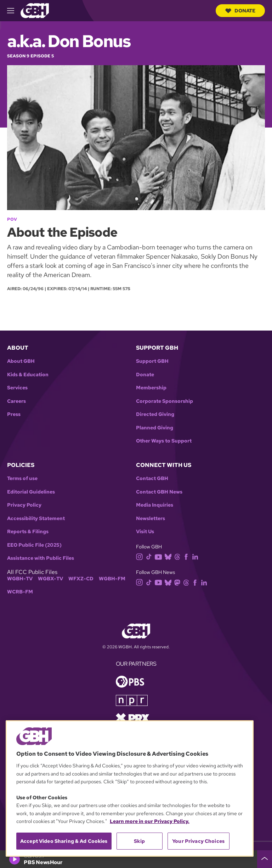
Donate (240, 11)
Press (14, 414)
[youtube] (160, 556)
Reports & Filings (28, 532)
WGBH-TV (20, 579)
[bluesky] (169, 556)
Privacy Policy (24, 505)
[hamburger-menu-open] (14, 11)
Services (17, 388)
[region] (130, 788)
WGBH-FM (112, 579)
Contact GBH (152, 478)
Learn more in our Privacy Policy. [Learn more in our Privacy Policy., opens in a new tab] (150, 821)
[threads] (179, 556)
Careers (16, 401)
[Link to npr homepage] (132, 700)
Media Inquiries (155, 505)
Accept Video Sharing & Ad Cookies (64, 841)
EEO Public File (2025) (34, 545)
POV (12, 219)
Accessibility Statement (36, 518)
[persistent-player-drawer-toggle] (265, 859)
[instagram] (141, 556)
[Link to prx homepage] (132, 718)
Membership (151, 388)
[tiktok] (150, 556)
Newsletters (151, 518)
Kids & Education (28, 375)
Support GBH (152, 361)
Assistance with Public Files (41, 558)
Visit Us (145, 532)
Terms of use (22, 478)
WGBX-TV (50, 579)
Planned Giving (155, 428)
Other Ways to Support (164, 441)
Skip (139, 841)
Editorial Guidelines (31, 492)
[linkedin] (197, 556)
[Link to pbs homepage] (130, 681)
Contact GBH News (159, 492)
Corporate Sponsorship (165, 401)
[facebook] (188, 556)
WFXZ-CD (81, 579)
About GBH (21, 361)
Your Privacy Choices (198, 841)
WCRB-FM (20, 592)
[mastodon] (179, 582)
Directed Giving (155, 414)
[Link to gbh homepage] (35, 10)
